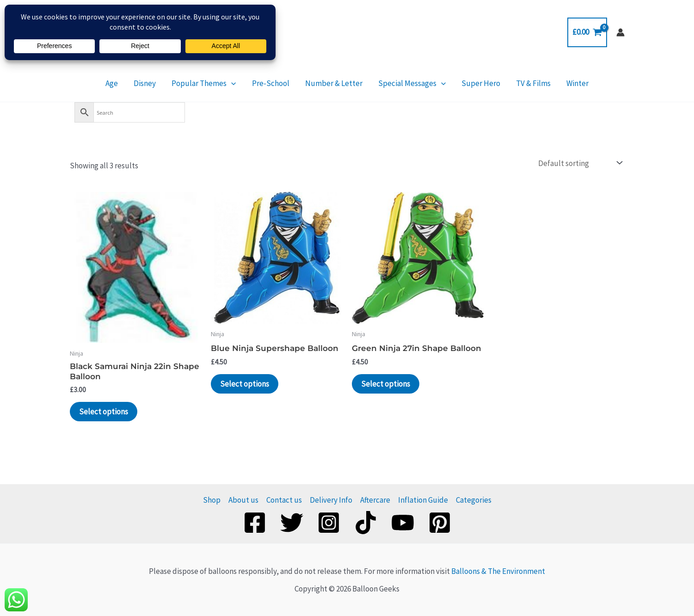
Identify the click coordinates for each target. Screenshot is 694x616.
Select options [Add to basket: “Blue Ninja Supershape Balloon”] (245, 384)
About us (243, 500)
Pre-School (276, 83)
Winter (555, 83)
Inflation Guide (423, 500)
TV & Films (517, 83)
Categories (474, 500)
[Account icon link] (620, 32)
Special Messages (406, 83)
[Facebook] (255, 523)
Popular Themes (215, 83)
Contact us (284, 500)
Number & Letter (334, 83)
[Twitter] (292, 523)
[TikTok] (366, 523)
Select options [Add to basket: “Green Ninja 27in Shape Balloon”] (386, 384)
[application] (242, 83)
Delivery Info (331, 500)
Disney (161, 83)
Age (134, 83)
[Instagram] (329, 523)
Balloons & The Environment (498, 571)
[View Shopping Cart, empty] (587, 32)
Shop (212, 500)
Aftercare (375, 500)
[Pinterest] (440, 523)
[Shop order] (580, 163)
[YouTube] (403, 523)
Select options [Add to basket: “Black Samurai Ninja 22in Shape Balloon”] (104, 412)
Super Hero (470, 83)
